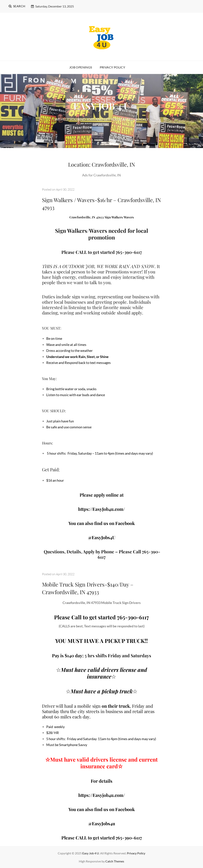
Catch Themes (115, 861)
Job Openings (81, 67)
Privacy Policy (113, 67)
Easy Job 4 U (91, 853)
